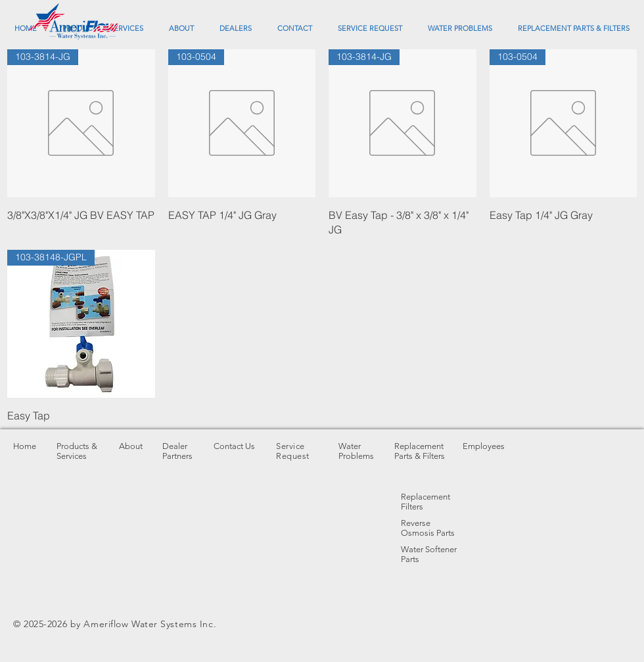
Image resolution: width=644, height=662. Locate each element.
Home (25, 446)
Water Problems (356, 451)
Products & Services (77, 451)
